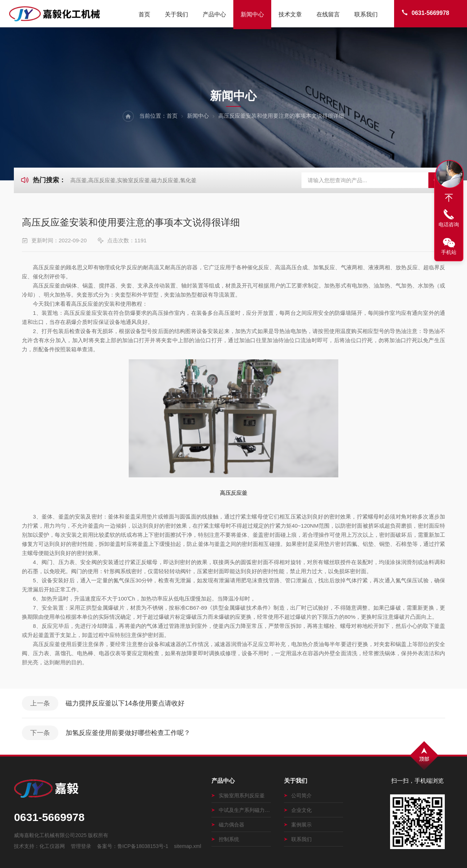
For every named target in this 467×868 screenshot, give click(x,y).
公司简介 (298, 795)
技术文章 (290, 14)
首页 (144, 14)
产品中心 (214, 14)
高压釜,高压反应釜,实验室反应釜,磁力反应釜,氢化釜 (134, 180)
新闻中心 (252, 14)
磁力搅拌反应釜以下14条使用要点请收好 (125, 703)
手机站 (449, 252)
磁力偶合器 (228, 825)
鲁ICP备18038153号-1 (143, 846)
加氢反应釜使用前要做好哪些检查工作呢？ (128, 733)
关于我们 (176, 14)
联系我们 (366, 14)
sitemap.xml (188, 846)
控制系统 (225, 839)
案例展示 (298, 825)
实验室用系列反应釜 (238, 795)
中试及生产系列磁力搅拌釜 (241, 810)
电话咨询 (449, 224)
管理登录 (81, 846)
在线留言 (328, 14)
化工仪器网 (52, 846)
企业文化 (298, 810)
